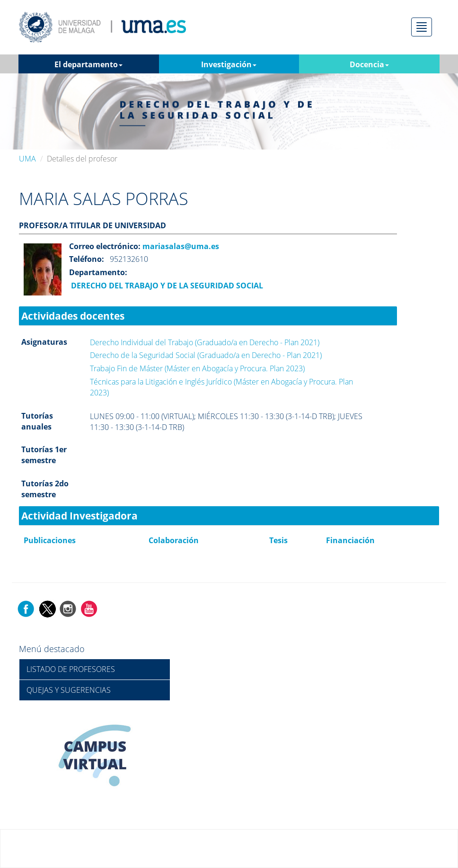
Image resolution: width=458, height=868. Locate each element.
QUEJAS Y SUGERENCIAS (69, 690)
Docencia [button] (369, 64)
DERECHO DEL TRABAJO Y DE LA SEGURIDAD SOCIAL (166, 286)
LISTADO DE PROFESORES (71, 669)
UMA (27, 159)
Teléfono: (87, 259)
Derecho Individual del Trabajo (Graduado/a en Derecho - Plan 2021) (205, 342)
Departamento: (98, 272)
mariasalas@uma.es (180, 246)
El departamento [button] (88, 64)
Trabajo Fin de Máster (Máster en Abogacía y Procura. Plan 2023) (197, 368)
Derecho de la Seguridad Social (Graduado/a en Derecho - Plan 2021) (206, 355)
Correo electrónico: (105, 246)
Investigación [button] (229, 64)
